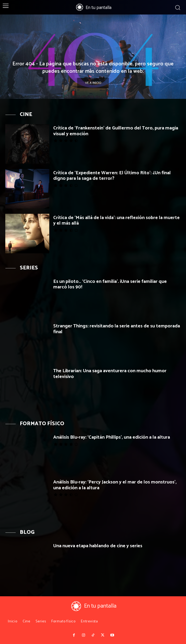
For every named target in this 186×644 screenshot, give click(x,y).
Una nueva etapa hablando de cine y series (98, 546)
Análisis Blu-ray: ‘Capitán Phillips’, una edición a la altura (112, 437)
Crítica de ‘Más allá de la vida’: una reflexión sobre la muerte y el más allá (116, 221)
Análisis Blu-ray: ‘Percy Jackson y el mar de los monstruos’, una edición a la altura (115, 485)
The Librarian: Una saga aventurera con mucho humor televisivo (110, 374)
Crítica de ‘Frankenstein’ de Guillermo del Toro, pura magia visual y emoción (116, 131)
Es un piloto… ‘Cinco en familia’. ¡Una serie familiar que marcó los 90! (110, 284)
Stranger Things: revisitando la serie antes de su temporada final (117, 329)
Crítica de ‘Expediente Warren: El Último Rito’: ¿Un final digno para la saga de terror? (112, 176)
